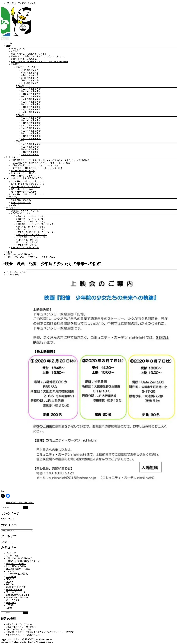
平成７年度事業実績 (30, 152)
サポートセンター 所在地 (23, 171)
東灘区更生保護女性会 (16, 587)
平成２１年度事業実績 (31, 112)
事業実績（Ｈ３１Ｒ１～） (28, 67)
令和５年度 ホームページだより (31, 219)
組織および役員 (18, 49)
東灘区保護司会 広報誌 (22, 213)
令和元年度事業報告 (30, 83)
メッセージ (11, 553)
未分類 (9, 608)
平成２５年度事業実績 (31, 102)
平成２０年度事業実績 (31, 118)
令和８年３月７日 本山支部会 (20, 624)
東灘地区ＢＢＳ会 (14, 590)
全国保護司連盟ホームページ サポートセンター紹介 (35, 165)
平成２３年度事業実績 (31, 107)
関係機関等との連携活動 (17, 597)
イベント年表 (12, 197)
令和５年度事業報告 (30, 73)
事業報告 (15, 64)
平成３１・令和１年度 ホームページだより (36, 232)
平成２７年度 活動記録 (27, 242)
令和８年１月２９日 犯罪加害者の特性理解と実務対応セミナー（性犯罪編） (41, 632)
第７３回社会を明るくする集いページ (28, 184)
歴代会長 (15, 51)
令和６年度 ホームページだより (31, 216)
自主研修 (10, 582)
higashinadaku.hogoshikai (16, 272)
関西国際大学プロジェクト (18, 595)
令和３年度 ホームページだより (31, 227)
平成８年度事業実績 (30, 149)
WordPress (15, 642)
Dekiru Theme (28, 642)
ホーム (9, 43)
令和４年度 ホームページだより (31, 222)
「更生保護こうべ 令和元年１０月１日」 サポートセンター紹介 (41, 163)
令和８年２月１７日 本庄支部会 (21, 627)
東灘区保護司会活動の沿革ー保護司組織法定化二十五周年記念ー (40, 62)
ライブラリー (12, 208)
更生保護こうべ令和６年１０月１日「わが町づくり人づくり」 (39, 56)
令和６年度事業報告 (30, 70)
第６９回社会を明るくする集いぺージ (28, 194)
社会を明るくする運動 (21, 200)
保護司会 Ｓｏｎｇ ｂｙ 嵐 (25, 211)
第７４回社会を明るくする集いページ (28, 181)
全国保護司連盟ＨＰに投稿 (18, 569)
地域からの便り (13, 556)
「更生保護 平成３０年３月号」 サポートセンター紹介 (37, 168)
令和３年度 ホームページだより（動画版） (36, 224)
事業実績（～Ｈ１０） (26, 141)
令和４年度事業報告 (30, 75)
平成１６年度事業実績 (31, 128)
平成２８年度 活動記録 (27, 240)
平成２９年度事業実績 (31, 91)
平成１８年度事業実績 (31, 123)
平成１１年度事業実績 (31, 139)
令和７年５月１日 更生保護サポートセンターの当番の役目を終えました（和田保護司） (50, 160)
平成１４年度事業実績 (31, 133)
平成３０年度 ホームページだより (32, 235)
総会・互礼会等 (13, 600)
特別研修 (10, 584)
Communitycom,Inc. (44, 642)
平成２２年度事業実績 (31, 110)
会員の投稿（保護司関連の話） (20, 254)
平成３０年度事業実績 (31, 89)
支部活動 (10, 605)
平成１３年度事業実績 (31, 136)
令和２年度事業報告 (30, 81)
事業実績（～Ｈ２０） (26, 115)
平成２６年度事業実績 (31, 99)
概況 (8, 46)
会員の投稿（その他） (16, 564)
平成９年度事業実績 (30, 147)
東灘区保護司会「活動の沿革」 (25, 59)
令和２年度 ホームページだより (31, 229)
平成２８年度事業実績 (31, 94)
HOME (9, 252)
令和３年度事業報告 (30, 78)
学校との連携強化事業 (21, 203)
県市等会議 (11, 603)
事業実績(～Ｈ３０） (25, 86)
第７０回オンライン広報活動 (24, 192)
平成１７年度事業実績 (31, 126)
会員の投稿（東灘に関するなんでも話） (24, 561)
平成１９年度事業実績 (31, 120)
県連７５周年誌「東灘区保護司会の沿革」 (30, 54)
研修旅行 (15, 205)
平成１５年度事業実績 (31, 131)
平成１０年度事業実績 (31, 144)
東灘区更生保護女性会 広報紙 (25, 248)
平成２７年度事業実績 (31, 97)
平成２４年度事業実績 (31, 104)
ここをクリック (8, 519)
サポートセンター (14, 157)
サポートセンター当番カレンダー (26, 176)
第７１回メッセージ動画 (22, 189)
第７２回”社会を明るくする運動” (26, 187)
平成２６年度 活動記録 (27, 245)
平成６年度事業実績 (30, 155)
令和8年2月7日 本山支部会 (18, 630)
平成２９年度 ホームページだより (32, 237)
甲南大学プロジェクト (16, 592)
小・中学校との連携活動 (17, 574)
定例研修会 (11, 577)
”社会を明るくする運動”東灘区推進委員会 (25, 178)
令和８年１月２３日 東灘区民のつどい (24, 635)
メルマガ (10, 571)
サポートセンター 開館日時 (24, 173)
